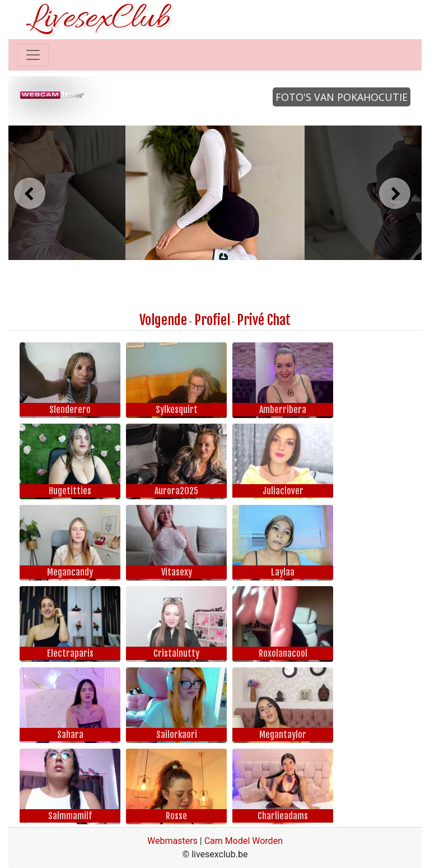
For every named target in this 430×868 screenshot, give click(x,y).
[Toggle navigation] (33, 55)
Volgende (163, 320)
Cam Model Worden (244, 841)
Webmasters (172, 841)
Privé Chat (264, 320)
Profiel (212, 320)
